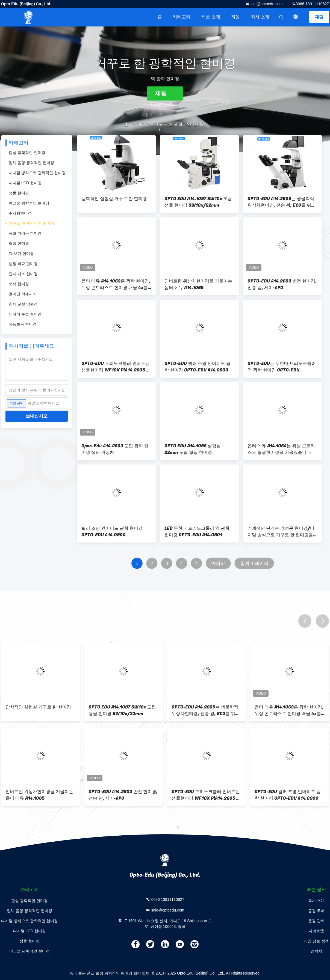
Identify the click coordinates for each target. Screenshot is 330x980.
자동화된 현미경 (23, 324)
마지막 (218, 563)
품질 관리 (316, 921)
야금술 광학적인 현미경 (29, 203)
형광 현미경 (19, 243)
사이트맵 (316, 931)
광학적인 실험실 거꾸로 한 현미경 (114, 199)
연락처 (316, 951)
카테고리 (182, 17)
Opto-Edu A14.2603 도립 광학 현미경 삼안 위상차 (115, 449)
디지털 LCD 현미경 (25, 183)
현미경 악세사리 (23, 294)
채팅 (319, 17)
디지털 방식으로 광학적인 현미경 (37, 173)
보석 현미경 (19, 284)
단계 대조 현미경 (23, 274)
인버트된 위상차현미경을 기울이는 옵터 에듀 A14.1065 (198, 284)
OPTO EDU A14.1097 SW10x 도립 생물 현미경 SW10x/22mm (198, 202)
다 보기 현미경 (21, 254)
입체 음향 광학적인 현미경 (31, 163)
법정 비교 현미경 (23, 264)
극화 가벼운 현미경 (25, 233)
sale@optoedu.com (266, 4)
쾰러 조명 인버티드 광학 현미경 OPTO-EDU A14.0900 (112, 532)
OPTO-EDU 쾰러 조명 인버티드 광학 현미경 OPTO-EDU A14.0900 (198, 367)
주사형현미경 (20, 213)
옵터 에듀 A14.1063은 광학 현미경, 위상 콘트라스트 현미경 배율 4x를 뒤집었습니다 (116, 284)
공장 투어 (316, 911)
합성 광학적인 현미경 (27, 153)
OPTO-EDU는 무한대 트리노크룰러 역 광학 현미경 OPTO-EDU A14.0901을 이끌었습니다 (282, 367)
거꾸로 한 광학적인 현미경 (31, 223)
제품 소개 (211, 17)
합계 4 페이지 (254, 563)
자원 (235, 17)
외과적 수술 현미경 (25, 314)
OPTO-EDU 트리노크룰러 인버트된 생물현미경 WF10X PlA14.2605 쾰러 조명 (116, 367)
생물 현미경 (19, 193)
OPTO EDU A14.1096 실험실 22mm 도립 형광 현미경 (193, 449)
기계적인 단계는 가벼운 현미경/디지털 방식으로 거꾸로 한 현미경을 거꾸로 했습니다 (281, 532)
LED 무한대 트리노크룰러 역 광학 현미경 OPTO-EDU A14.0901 (197, 532)
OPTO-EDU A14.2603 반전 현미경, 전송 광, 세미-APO (282, 284)
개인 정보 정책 (316, 941)
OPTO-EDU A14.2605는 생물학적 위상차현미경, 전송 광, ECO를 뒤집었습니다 (282, 202)
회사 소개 (260, 17)
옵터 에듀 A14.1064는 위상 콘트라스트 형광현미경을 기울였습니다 (281, 449)
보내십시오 (37, 416)
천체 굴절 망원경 (23, 304)
